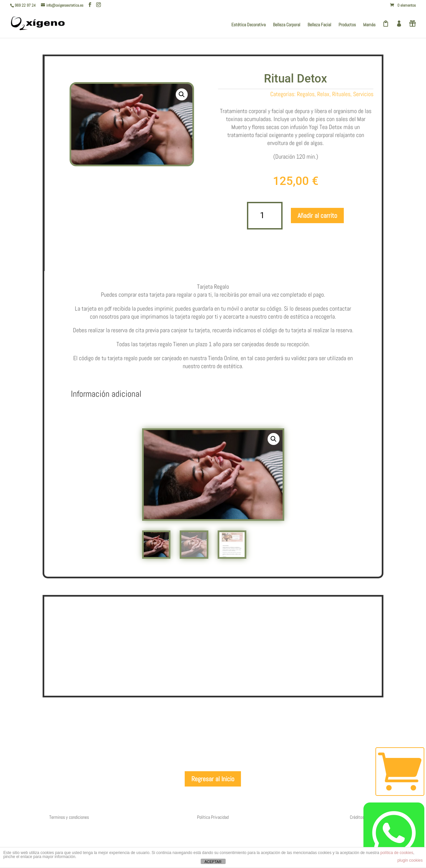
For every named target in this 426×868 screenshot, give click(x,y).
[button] (182, 94)
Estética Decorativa (248, 25)
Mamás (369, 25)
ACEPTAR (213, 862)
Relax (323, 94)
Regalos (306, 94)
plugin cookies (410, 860)
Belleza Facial (319, 25)
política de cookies (397, 853)
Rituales (341, 94)
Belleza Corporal (287, 25)
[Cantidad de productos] (265, 216)
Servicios (363, 94)
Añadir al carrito (317, 216)
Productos (347, 25)
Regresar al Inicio (213, 825)
